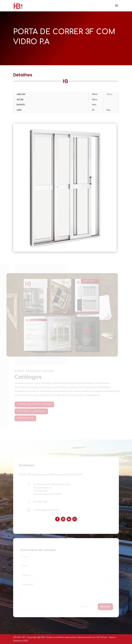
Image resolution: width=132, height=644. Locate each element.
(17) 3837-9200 (40, 502)
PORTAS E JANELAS (32, 411)
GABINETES (26, 418)
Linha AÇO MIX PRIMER (35, 404)
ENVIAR (105, 607)
